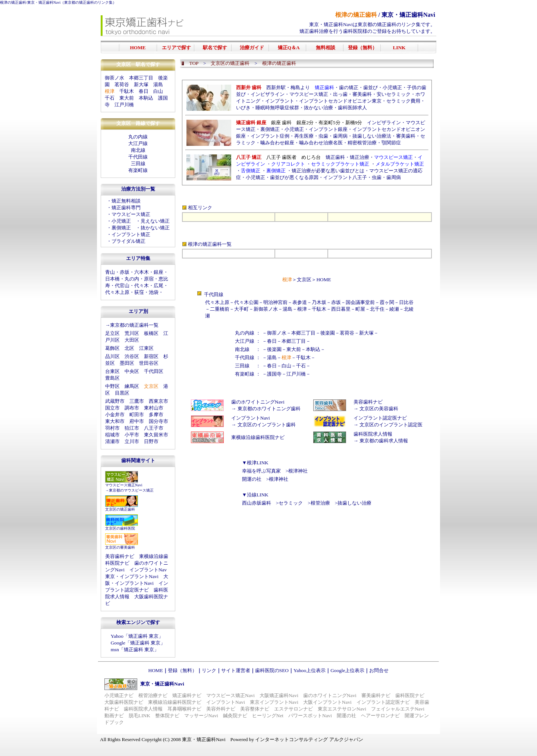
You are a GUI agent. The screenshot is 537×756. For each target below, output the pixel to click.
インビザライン (268, 94)
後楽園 (328, 333)
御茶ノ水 (114, 78)
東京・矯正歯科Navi (44, 2)
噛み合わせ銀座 (277, 143)
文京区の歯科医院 (120, 528)
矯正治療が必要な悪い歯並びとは (328, 171)
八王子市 (154, 428)
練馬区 (132, 386)
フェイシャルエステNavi (398, 709)
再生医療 (304, 136)
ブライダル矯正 (128, 241)
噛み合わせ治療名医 (321, 143)
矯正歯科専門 (126, 208)
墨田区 (127, 363)
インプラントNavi (251, 418)
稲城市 (112, 435)
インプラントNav (148, 570)
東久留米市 (156, 435)
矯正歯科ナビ (187, 695)
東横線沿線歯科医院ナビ (258, 437)
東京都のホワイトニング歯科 (269, 409)
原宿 (149, 279)
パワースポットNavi (310, 716)
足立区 (112, 333)
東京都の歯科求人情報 (384, 441)
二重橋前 (220, 309)
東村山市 (154, 408)
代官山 (122, 286)
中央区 (132, 371)
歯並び (370, 87)
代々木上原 (117, 292)
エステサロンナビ (293, 709)
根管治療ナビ (153, 695)
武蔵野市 (115, 401)
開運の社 (252, 479)
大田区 (132, 340)
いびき (243, 108)
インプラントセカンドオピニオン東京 (340, 101)
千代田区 (154, 371)
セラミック (291, 503)
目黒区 (122, 393)
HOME (324, 280)
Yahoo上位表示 (310, 670)
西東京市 (158, 401)
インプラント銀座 (328, 129)
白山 (158, 91)
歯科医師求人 (352, 108)
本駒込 (146, 98)
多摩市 (156, 415)
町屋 (360, 309)
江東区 (146, 348)
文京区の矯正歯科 (120, 509)
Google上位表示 (347, 670)
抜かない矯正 (155, 228)
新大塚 (141, 84)
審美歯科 (362, 94)
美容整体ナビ (255, 709)
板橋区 (151, 333)
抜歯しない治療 (354, 503)
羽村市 (112, 428)
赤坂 (125, 272)
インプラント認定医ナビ (380, 418)
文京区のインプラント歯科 (267, 425)
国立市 (112, 408)
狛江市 (132, 428)
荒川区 (132, 333)
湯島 (158, 84)
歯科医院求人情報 (373, 434)
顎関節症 (391, 143)
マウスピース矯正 (131, 214)
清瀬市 (112, 441)
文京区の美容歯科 (379, 409)
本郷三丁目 (141, 78)
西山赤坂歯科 (257, 503)
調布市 (132, 408)
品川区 (112, 356)
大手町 (241, 309)
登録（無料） (182, 670)
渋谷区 (132, 356)
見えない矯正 (155, 221)
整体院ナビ (167, 716)
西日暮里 (341, 309)
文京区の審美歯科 (120, 547)
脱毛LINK (139, 716)
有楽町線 (138, 170)
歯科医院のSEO (272, 670)
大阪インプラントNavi (327, 702)
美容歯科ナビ (120, 556)
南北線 (138, 150)
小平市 (132, 435)
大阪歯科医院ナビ (124, 702)
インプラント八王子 (345, 177)
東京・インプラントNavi (132, 576)
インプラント (280, 101)
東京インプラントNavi (274, 702)
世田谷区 (149, 363)
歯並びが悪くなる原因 (294, 177)
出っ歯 (340, 94)
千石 (110, 98)
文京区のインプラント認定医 (391, 425)
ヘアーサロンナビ (380, 716)
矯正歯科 (335, 157)
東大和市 (115, 421)
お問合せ (379, 670)
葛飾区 (112, 348)
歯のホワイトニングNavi (258, 402)
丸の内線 (138, 137)
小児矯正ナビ (119, 695)
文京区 (304, 280)
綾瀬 (394, 309)
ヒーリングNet (268, 716)
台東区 (112, 371)
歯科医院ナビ (410, 695)
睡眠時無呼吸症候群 (277, 108)
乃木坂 (319, 302)
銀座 (158, 272)
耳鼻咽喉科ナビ (184, 709)
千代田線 (138, 157)
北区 (129, 348)
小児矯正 (121, 221)
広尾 (158, 286)
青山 (110, 272)
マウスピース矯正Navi (124, 485)
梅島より (300, 87)
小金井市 (115, 415)
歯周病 (340, 136)
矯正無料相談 (126, 201)
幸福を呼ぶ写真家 (261, 471)
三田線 (138, 164)
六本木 (142, 272)
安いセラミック (394, 94)
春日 (144, 91)
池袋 (154, 292)
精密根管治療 (362, 143)
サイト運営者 (236, 670)
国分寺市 (158, 421)
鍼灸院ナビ (235, 716)
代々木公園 (246, 302)
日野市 (151, 441)
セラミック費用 (403, 101)
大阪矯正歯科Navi (279, 695)
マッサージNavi (201, 716)
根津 (302, 309)
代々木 (142, 286)
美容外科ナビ (221, 709)
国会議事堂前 (360, 302)
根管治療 (320, 503)
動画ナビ (114, 716)
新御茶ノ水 (266, 309)
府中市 (137, 421)
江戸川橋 (124, 105)
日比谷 (406, 302)
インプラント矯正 (131, 234)
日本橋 (112, 279)
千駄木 (127, 91)
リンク (209, 670)
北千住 (377, 309)
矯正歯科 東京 (143, 636)
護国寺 (274, 374)
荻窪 (139, 292)
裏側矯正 (121, 228)
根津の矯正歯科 (13, 2)
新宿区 (151, 356)
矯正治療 (359, 157)
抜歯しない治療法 (372, 136)
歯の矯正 (349, 87)
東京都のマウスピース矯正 (131, 490)
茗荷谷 (122, 84)
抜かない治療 (318, 108)
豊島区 (112, 378)
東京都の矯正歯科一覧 (134, 325)
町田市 (137, 415)
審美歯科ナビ (376, 695)
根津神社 (298, 471)
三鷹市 (137, 401)
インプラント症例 (270, 136)
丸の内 (132, 279)
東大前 (127, 98)
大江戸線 (138, 143)
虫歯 (323, 136)
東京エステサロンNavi (342, 709)
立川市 (132, 441)
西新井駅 (276, 87)
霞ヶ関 (387, 302)
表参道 (300, 302)
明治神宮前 (275, 302)
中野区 (112, 386)
